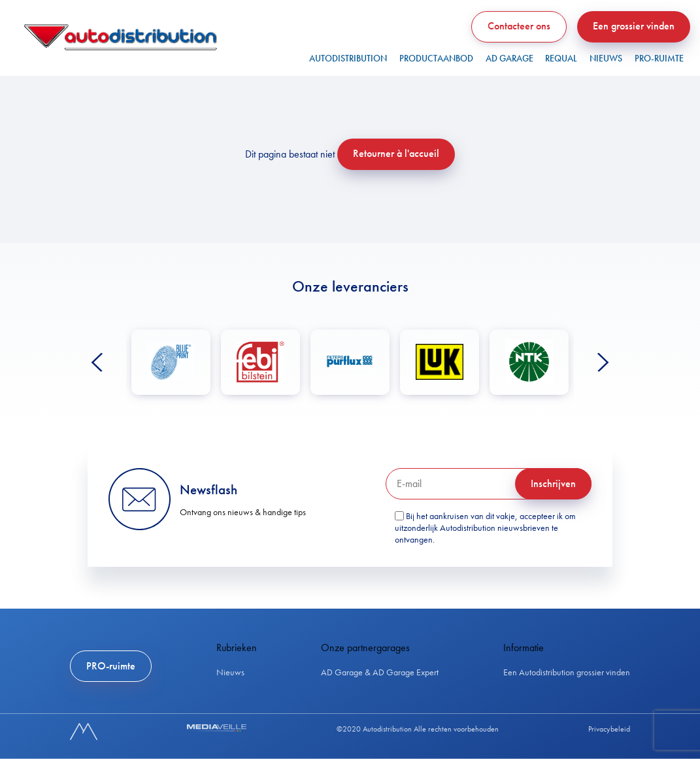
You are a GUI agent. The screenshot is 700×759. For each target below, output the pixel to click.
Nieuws (606, 59)
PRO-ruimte (659, 59)
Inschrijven (553, 483)
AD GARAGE (509, 59)
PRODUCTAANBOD (436, 59)
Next (603, 362)
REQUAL (561, 59)
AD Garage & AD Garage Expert (380, 672)
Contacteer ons (519, 26)
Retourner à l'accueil (396, 153)
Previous (97, 362)
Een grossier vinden (634, 26)
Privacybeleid (609, 729)
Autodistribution (348, 59)
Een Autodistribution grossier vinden (567, 672)
